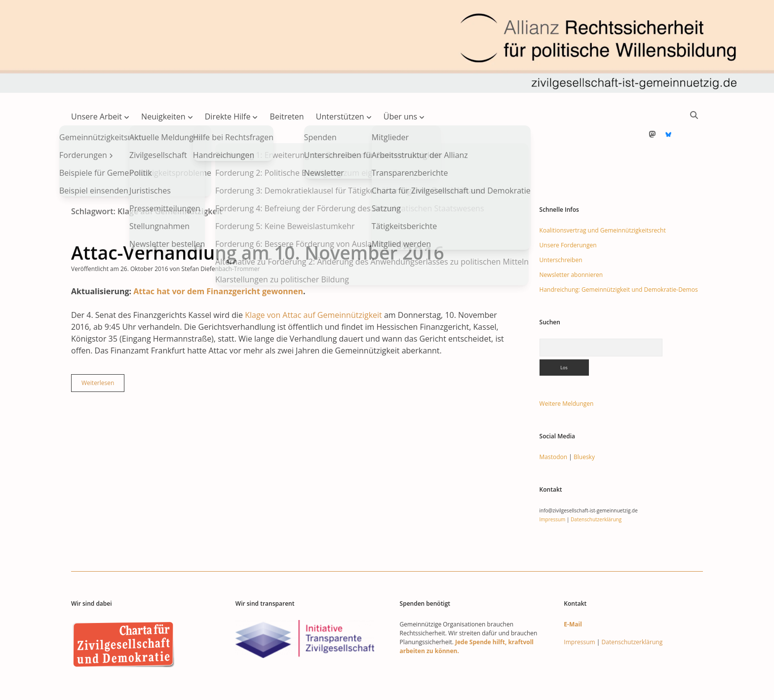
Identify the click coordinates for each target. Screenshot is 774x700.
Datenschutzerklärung (596, 488)
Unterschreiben (561, 228)
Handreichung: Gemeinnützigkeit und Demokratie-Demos (619, 258)
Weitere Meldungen (567, 372)
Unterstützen (340, 117)
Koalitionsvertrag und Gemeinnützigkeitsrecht (603, 199)
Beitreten (287, 117)
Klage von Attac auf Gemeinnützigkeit (313, 283)
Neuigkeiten (163, 117)
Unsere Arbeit (97, 117)
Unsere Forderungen (568, 214)
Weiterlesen (103, 353)
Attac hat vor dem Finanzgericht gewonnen (218, 260)
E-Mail (573, 593)
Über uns (400, 117)
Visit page (387, 46)
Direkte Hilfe (228, 117)
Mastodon (554, 425)
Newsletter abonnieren (571, 243)
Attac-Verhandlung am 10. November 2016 (258, 221)
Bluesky (584, 425)
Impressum (553, 488)
